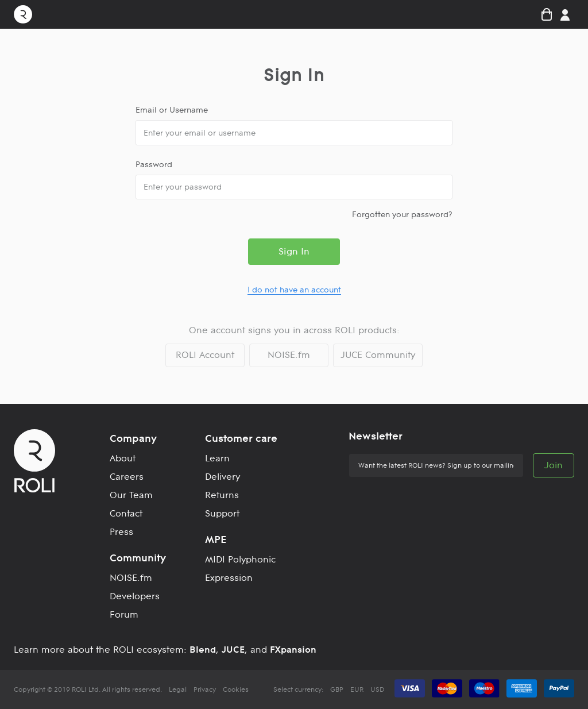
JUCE (233, 650)
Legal (178, 689)
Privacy (205, 689)
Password (154, 164)
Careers (127, 477)
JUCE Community (378, 355)
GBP (337, 689)
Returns (222, 495)
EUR (357, 689)
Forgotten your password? (402, 214)
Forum (124, 614)
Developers (135, 596)
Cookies (236, 689)
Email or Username (172, 110)
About (123, 458)
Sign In (294, 251)
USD (377, 689)
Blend (203, 650)
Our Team (131, 495)
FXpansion (293, 650)
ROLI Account (205, 355)
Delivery (223, 477)
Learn (217, 458)
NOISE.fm (289, 355)
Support (222, 513)
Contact (126, 513)
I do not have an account (294, 290)
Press (121, 532)
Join (554, 465)
